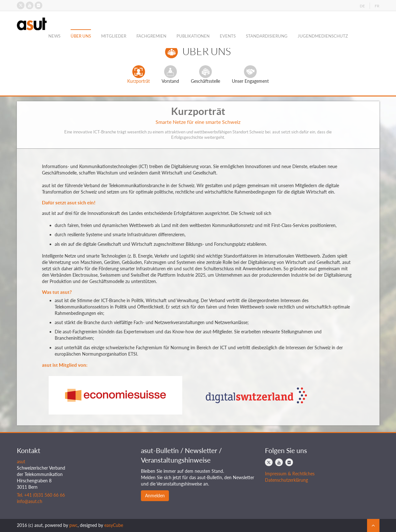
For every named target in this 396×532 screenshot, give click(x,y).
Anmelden (155, 496)
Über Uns (81, 36)
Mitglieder (114, 36)
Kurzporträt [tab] (139, 74)
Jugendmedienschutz (323, 36)
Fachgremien (151, 36)
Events (228, 36)
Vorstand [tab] (170, 74)
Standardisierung (267, 36)
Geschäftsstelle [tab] (205, 74)
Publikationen (193, 36)
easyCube (114, 525)
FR (377, 6)
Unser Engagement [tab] (250, 74)
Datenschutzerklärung (286, 480)
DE (362, 6)
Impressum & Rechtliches (290, 474)
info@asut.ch (30, 501)
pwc (73, 525)
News (54, 36)
